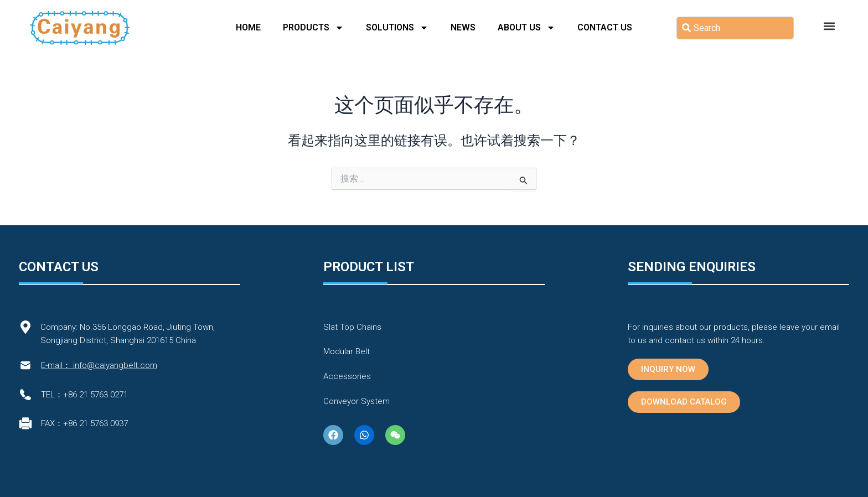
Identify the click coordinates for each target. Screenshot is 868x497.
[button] (829, 26)
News (463, 27)
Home (248, 27)
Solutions (397, 28)
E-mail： (56, 365)
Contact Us (605, 27)
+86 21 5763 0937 (95, 423)
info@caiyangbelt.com (115, 365)
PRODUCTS (313, 28)
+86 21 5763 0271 (95, 395)
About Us (526, 28)
